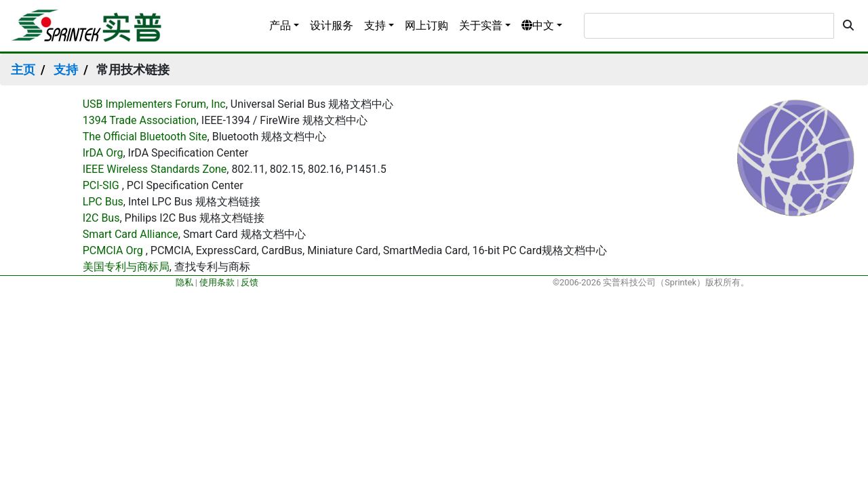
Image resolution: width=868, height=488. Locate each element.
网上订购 (427, 25)
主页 (23, 69)
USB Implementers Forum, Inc (154, 104)
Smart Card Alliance (131, 234)
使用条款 (217, 282)
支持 (375, 25)
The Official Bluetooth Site (145, 137)
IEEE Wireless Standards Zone (155, 169)
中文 (538, 25)
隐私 (184, 282)
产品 (280, 25)
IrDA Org (103, 153)
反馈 (250, 282)
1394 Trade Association (140, 120)
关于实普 (481, 25)
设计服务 (332, 25)
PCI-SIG (102, 185)
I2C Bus (101, 218)
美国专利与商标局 (126, 267)
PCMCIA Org (113, 250)
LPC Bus (103, 202)
